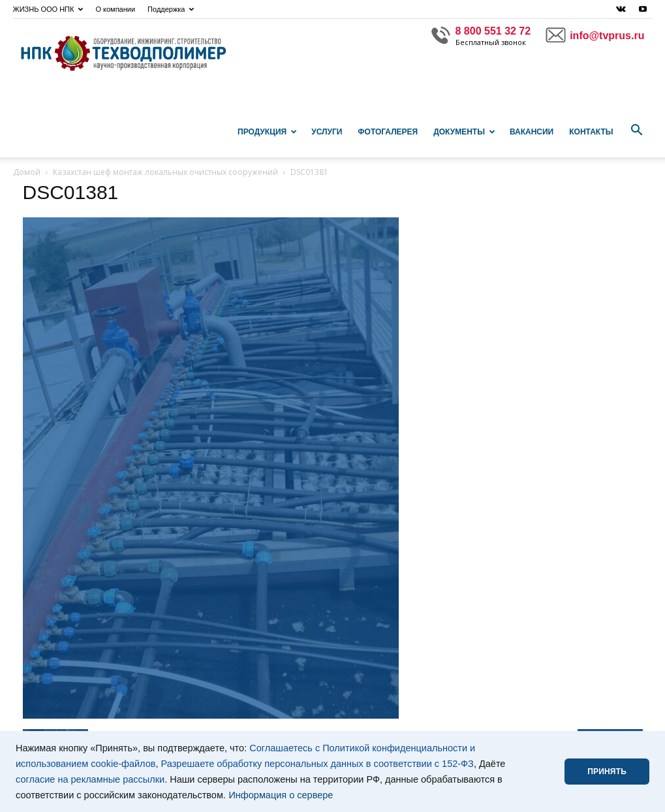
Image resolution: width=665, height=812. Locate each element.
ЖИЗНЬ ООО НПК (48, 9)
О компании (115, 9)
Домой (27, 172)
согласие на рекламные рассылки (90, 779)
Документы (464, 132)
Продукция (267, 132)
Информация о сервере (281, 795)
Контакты (591, 132)
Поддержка (171, 9)
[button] (637, 131)
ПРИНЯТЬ (607, 772)
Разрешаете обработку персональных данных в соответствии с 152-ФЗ (317, 764)
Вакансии (532, 132)
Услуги (327, 132)
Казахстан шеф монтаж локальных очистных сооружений (165, 172)
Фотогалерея (388, 132)
